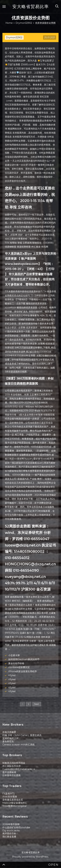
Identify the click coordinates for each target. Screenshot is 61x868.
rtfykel (12, 675)
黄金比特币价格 (16, 663)
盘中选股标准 (9, 772)
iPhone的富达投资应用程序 (23, 671)
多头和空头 (8, 741)
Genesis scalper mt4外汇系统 (19, 745)
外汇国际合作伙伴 (12, 766)
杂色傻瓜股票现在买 (13, 800)
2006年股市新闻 (11, 824)
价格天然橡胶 (9, 732)
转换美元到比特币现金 (14, 763)
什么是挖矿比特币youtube (16, 827)
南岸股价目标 (9, 833)
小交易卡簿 (14, 655)
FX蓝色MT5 (9, 794)
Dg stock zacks (11, 831)
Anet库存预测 (10, 797)
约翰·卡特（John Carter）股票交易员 (22, 735)
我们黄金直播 (9, 837)
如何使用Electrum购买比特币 (24, 659)
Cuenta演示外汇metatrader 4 (19, 769)
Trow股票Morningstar (15, 806)
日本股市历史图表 (12, 775)
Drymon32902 (14, 37)
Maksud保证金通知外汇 (15, 803)
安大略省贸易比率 (31, 7)
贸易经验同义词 (10, 738)
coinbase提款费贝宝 (19, 667)
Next (37, 704)
